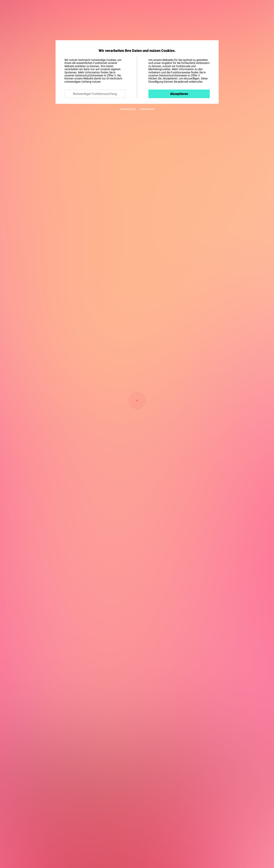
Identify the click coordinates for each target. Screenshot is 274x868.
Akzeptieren (179, 94)
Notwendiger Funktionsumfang (95, 94)
